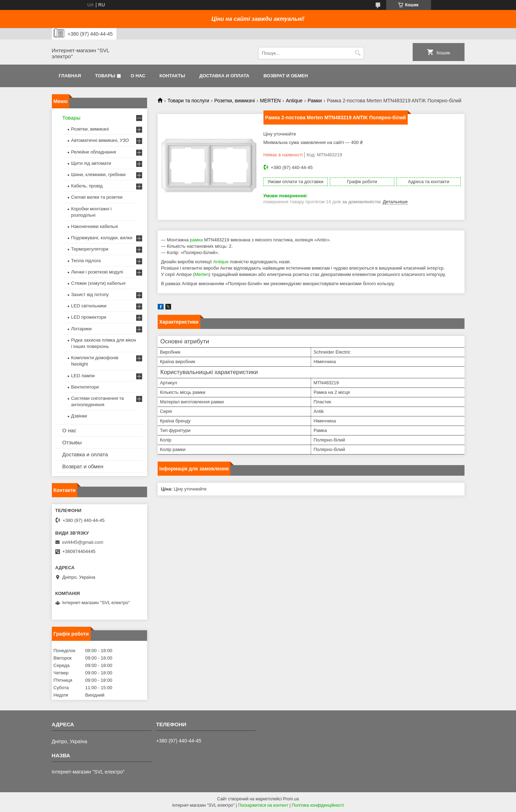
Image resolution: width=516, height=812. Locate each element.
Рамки (315, 101)
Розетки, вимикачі (235, 101)
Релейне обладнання (94, 152)
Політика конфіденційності (318, 805)
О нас (138, 76)
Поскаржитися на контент (263, 805)
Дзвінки (79, 416)
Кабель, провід (87, 186)
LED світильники (89, 306)
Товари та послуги (188, 101)
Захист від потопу (90, 294)
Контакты (172, 76)
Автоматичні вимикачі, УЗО (100, 140)
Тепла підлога (86, 261)
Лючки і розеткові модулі (97, 272)
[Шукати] (358, 53)
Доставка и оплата (224, 76)
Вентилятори (85, 387)
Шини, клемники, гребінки (99, 175)
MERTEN (270, 101)
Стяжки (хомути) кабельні (98, 283)
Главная (70, 76)
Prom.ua (291, 799)
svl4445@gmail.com (83, 542)
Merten (201, 274)
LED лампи (83, 376)
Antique (294, 101)
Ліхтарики (81, 329)
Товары (105, 76)
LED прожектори (89, 317)
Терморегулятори (90, 249)
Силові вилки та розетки (97, 197)
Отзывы (72, 442)
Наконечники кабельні (95, 226)
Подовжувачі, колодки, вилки (102, 238)
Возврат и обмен (286, 76)
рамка (196, 240)
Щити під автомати (91, 163)
